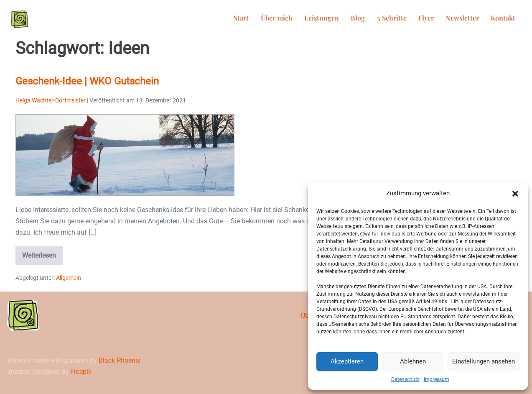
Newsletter (468, 19)
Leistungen (341, 19)
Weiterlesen (42, 253)
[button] (515, 194)
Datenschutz (405, 379)
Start (267, 19)
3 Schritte (404, 19)
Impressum (437, 379)
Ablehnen (413, 361)
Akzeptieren (347, 361)
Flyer (435, 19)
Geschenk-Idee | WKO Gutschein (87, 81)
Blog (374, 19)
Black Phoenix (120, 360)
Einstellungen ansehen (484, 361)
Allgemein (69, 278)
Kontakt (505, 19)
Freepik (81, 372)
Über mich (299, 19)
